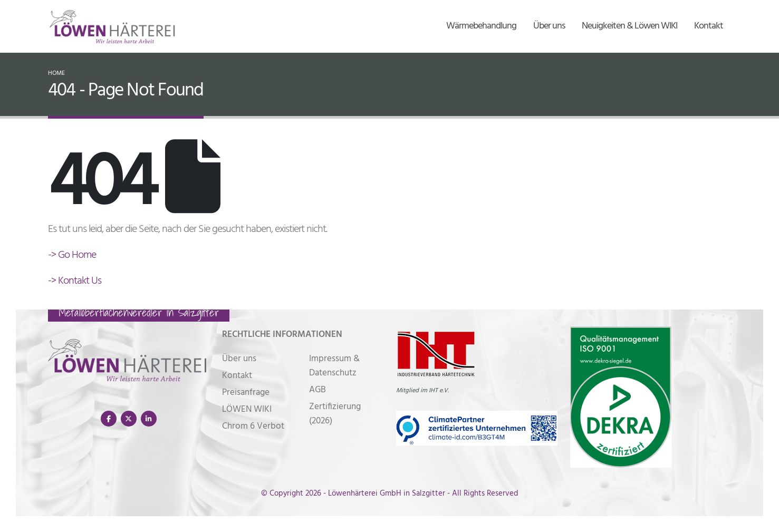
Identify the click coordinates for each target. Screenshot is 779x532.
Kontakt (709, 26)
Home (56, 73)
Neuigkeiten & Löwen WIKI (629, 26)
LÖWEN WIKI (247, 409)
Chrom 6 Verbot (253, 426)
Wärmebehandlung (481, 26)
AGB (318, 390)
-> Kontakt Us (75, 281)
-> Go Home (72, 255)
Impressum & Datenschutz (334, 366)
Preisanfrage (246, 393)
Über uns (549, 26)
